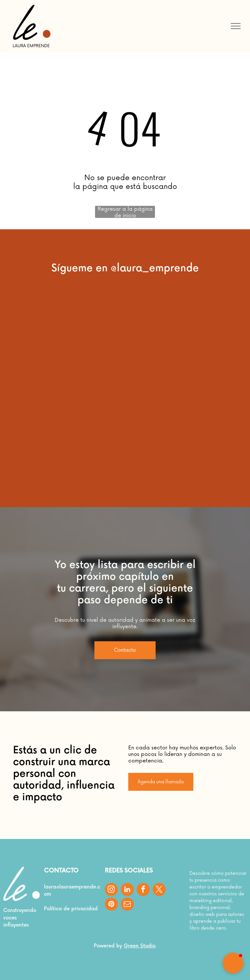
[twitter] (159, 890)
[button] (233, 963)
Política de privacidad (71, 909)
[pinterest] (111, 905)
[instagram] (111, 890)
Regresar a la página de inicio (125, 212)
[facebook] (143, 890)
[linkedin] (127, 890)
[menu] (236, 26)
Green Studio (139, 946)
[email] (127, 905)
